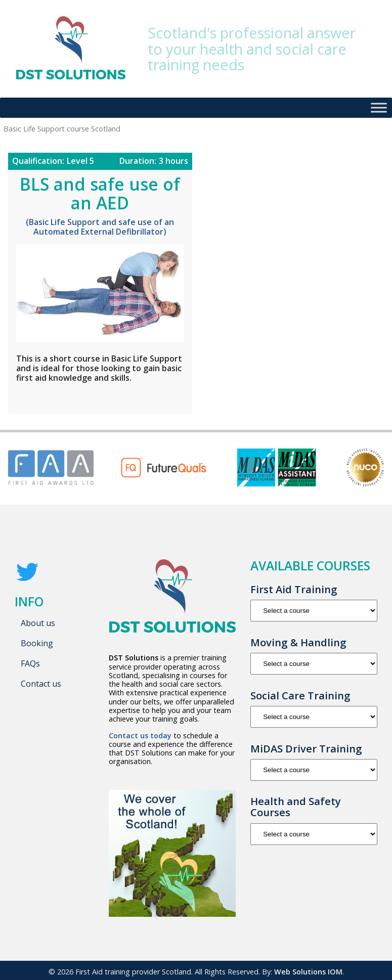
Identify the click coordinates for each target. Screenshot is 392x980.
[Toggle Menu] (379, 107)
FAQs (30, 663)
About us (38, 623)
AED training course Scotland (83, 395)
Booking (37, 643)
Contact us (41, 684)
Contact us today (140, 736)
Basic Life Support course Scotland (128, 398)
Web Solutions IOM (308, 972)
